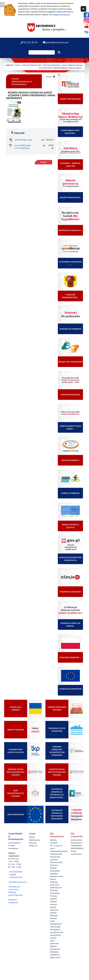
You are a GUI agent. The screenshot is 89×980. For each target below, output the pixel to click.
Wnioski (53, 868)
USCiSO (53, 913)
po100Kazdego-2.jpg (23, 140)
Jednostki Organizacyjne (32, 65)
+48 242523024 (15, 872)
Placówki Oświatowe (52, 65)
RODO (32, 837)
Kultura (53, 879)
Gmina (18, 65)
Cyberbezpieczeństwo (59, 851)
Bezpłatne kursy (57, 876)
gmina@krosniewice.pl (18, 882)
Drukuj (51, 76)
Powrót (43, 162)
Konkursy (54, 865)
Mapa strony (55, 957)
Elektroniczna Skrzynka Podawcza (35, 843)
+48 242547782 (15, 877)
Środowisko (55, 893)
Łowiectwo (55, 943)
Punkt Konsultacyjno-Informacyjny (56, 924)
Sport (52, 941)
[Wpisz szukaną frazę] (42, 52)
